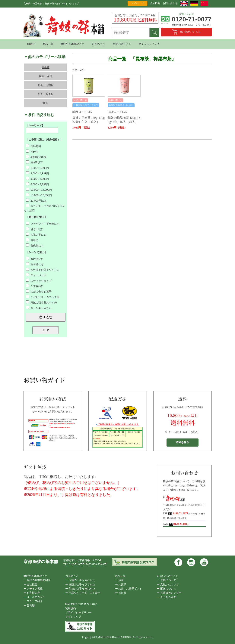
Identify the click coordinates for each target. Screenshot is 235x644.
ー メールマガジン (34, 597)
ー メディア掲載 (33, 589)
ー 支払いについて (168, 585)
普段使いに (35, 259)
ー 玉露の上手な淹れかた (80, 580)
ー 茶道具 (121, 593)
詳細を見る (183, 442)
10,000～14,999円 (39, 190)
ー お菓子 (121, 585)
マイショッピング (149, 44)
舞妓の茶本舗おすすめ (41, 302)
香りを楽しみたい (39, 308)
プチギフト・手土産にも (43, 224)
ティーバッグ (36, 275)
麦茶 (46, 103)
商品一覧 (48, 44)
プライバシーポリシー (78, 613)
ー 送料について (167, 580)
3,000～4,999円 (37, 173)
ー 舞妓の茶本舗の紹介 (37, 580)
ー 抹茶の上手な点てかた (80, 585)
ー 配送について (167, 589)
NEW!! (32, 152)
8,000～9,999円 (37, 184)
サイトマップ (73, 617)
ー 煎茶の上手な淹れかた (80, 589)
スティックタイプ (39, 281)
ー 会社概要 (30, 585)
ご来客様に (35, 286)
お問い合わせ (170, 3)
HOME (31, 44)
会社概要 (155, 3)
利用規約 (71, 608)
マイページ (137, 3)
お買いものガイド (167, 576)
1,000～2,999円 (37, 168)
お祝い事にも (36, 235)
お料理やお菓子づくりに (43, 270)
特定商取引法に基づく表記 (81, 604)
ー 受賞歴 (29, 606)
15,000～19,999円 (39, 195)
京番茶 (46, 67)
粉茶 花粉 (46, 76)
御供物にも (35, 246)
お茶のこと (98, 44)
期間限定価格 (36, 157)
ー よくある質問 (167, 597)
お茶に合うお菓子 (39, 292)
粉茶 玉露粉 (46, 85)
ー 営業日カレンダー (169, 593)
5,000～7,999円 (37, 179)
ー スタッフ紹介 (33, 601)
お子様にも (35, 264)
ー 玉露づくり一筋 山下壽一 (83, 593)
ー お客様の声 (32, 593)
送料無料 (33, 146)
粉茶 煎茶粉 (46, 94)
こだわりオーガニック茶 (43, 297)
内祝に (32, 240)
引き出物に (35, 229)
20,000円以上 (36, 201)
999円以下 (34, 163)
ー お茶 (119, 580)
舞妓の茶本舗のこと (72, 44)
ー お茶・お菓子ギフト (129, 589)
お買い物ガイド (122, 44)
